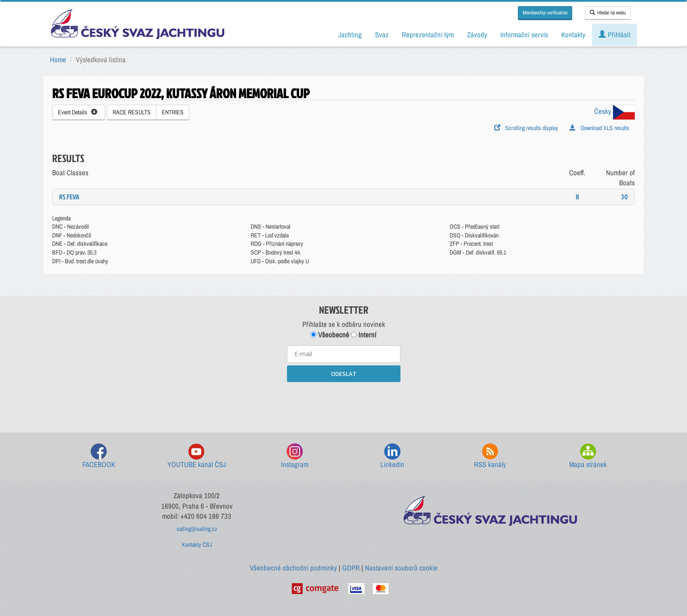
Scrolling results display (526, 128)
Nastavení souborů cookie (401, 568)
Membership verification (545, 13)
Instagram (295, 456)
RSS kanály (490, 456)
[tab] (343, 197)
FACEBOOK (99, 456)
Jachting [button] (350, 35)
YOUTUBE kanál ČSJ (197, 456)
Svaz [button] (382, 35)
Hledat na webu (608, 13)
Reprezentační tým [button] (428, 35)
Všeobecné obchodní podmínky (293, 568)
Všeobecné (330, 335)
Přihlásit (614, 35)
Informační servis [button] (524, 35)
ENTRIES (173, 112)
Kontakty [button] (573, 35)
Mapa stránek (588, 456)
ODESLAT (344, 374)
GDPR (351, 568)
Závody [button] (477, 35)
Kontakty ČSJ (197, 545)
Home (58, 60)
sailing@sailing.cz (197, 529)
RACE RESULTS (132, 112)
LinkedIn (392, 456)
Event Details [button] (78, 112)
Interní (364, 335)
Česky (614, 111)
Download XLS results (599, 128)
